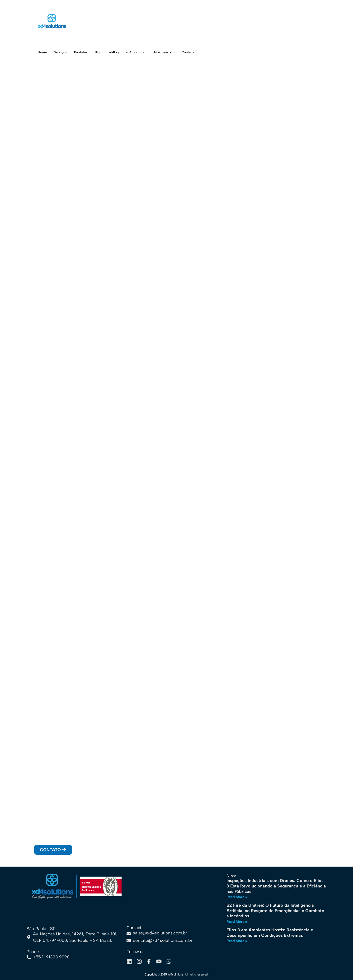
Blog (101, 52)
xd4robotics (140, 52)
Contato (196, 52)
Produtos (83, 52)
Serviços (61, 52)
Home (43, 52)
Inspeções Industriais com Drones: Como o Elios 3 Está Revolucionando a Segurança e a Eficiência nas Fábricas (276, 886)
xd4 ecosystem (170, 52)
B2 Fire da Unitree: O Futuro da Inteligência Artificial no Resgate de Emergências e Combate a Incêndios (275, 911)
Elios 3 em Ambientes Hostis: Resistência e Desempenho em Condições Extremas (270, 933)
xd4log (118, 52)
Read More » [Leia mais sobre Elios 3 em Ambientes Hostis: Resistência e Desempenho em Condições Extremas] (237, 941)
